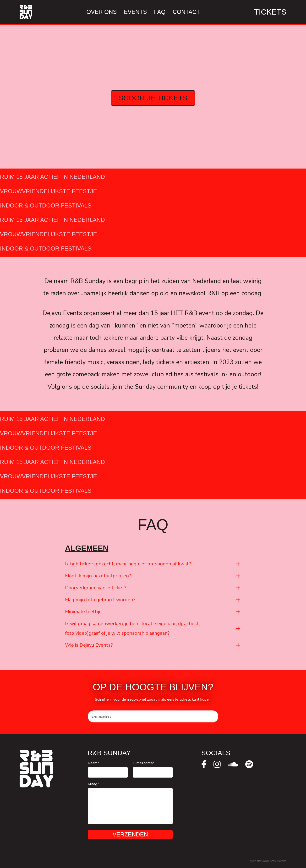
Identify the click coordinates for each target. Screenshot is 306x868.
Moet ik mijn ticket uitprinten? (98, 576)
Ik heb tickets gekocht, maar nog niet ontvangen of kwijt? (128, 565)
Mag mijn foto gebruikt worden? (100, 600)
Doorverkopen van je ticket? (96, 588)
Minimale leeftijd (83, 612)
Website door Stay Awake (268, 861)
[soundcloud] (233, 764)
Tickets (270, 12)
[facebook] (204, 764)
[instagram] (217, 764)
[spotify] (249, 764)
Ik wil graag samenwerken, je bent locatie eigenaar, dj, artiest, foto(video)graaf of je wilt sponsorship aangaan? (132, 629)
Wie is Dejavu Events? (89, 646)
